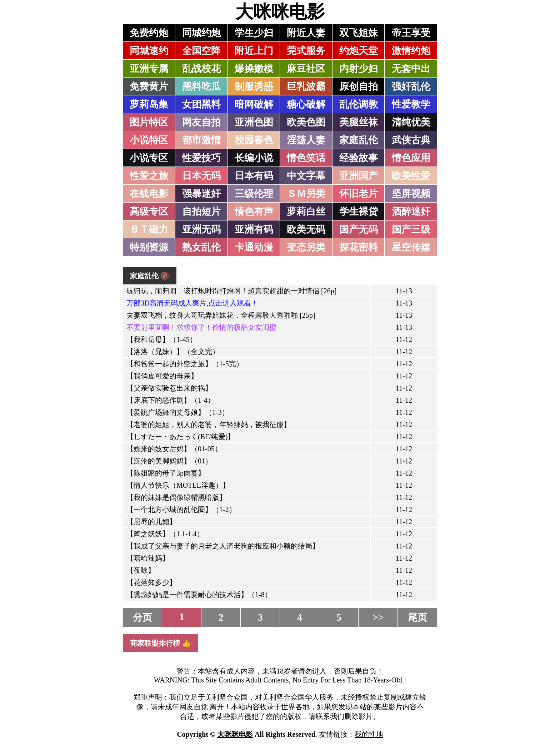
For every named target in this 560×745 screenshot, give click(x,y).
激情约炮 (411, 51)
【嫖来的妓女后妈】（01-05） (174, 449)
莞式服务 (306, 51)
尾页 (417, 617)
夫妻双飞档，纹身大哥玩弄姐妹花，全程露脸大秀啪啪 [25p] (221, 315)
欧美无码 (306, 229)
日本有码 (254, 176)
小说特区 (149, 140)
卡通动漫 (254, 247)
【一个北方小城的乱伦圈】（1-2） (181, 510)
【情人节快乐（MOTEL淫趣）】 (178, 485)
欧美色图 (306, 122)
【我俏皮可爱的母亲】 (162, 376)
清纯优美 (411, 122)
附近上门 (254, 51)
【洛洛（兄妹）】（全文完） (173, 352)
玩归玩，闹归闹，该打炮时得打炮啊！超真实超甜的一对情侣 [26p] (231, 291)
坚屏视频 (411, 194)
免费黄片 (149, 86)
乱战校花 (201, 69)
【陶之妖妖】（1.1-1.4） (165, 534)
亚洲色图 (254, 122)
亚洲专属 (149, 69)
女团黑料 (201, 104)
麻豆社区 (306, 69)
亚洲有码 (254, 229)
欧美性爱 (411, 176)
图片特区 (149, 122)
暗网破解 (254, 104)
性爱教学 (411, 104)
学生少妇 (254, 33)
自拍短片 (201, 212)
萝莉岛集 (149, 104)
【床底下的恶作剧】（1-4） (171, 400)
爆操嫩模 (254, 69)
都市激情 (201, 140)
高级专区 (149, 212)
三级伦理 (254, 194)
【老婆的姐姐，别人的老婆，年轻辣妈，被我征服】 (209, 424)
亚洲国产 (359, 176)
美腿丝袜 (359, 122)
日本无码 (201, 176)
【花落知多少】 (151, 582)
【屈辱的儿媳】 (151, 522)
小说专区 (149, 158)
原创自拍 (359, 86)
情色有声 (254, 212)
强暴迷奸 (201, 194)
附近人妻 (306, 33)
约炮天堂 (359, 51)
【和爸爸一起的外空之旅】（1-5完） (185, 364)
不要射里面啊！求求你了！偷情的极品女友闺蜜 (201, 327)
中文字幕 (306, 176)
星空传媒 (411, 247)
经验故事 (359, 158)
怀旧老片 (359, 194)
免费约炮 (149, 33)
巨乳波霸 (306, 86)
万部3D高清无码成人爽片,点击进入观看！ (192, 303)
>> (378, 617)
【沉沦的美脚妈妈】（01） (169, 461)
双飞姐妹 (359, 33)
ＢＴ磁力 (149, 229)
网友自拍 (201, 122)
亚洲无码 (201, 229)
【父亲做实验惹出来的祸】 (169, 388)
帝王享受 (411, 33)
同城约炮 (201, 33)
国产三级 (411, 229)
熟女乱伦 (201, 247)
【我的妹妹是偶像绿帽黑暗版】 (176, 497)
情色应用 (411, 158)
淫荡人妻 (306, 140)
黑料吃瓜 (201, 86)
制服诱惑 (254, 86)
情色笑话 (306, 158)
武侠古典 (411, 140)
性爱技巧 (201, 158)
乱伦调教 (359, 104)
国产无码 (359, 229)
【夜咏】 (141, 570)
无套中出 (411, 69)
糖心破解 (306, 104)
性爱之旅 (149, 176)
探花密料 (359, 247)
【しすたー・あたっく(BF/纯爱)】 (181, 437)
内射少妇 (359, 69)
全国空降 (201, 51)
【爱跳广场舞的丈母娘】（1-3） (178, 412)
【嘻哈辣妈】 (148, 558)
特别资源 (149, 247)
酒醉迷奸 (411, 212)
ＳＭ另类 (306, 194)
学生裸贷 (359, 212)
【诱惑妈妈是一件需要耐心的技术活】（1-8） (199, 595)
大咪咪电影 (280, 12)
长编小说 (254, 158)
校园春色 (254, 140)
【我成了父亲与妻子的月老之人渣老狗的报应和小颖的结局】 (223, 546)
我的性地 (369, 734)
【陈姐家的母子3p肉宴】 (166, 473)
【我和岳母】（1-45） (162, 339)
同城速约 (149, 51)
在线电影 (149, 194)
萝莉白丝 (306, 212)
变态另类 (306, 247)
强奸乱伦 (411, 86)
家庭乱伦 (359, 140)
